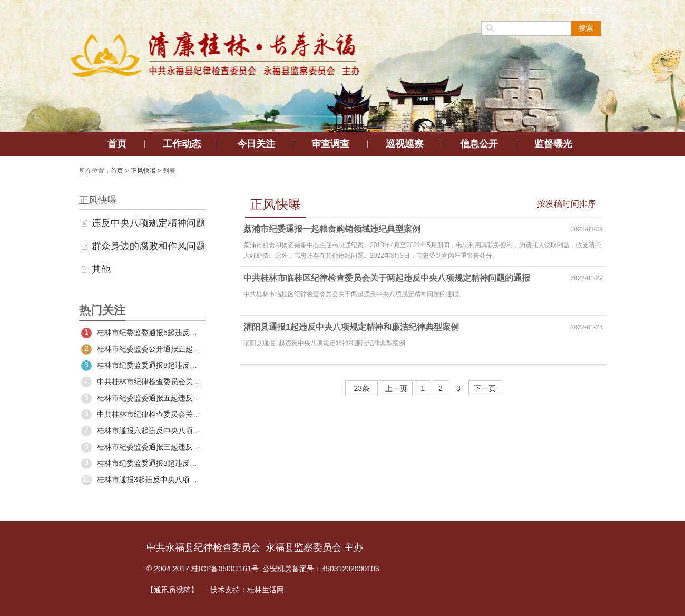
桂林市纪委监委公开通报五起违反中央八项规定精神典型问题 (142, 349)
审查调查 (330, 144)
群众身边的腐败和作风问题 (149, 246)
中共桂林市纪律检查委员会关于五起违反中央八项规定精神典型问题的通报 (142, 382)
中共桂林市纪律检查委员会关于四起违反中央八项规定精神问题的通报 (142, 415)
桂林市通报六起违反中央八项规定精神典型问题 (142, 431)
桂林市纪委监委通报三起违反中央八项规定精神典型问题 (142, 447)
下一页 (485, 388)
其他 (101, 269)
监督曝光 (553, 144)
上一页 (396, 388)
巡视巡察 (405, 144)
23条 (361, 388)
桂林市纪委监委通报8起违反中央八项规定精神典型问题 (142, 366)
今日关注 (256, 144)
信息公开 (479, 144)
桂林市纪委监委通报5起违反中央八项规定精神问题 (142, 333)
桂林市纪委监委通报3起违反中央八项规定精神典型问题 (142, 464)
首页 (117, 144)
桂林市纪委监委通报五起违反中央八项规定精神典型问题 (142, 398)
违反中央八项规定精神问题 (149, 223)
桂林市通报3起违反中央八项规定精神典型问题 (142, 480)
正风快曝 (143, 171)
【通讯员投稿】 (172, 590)
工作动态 (182, 144)
